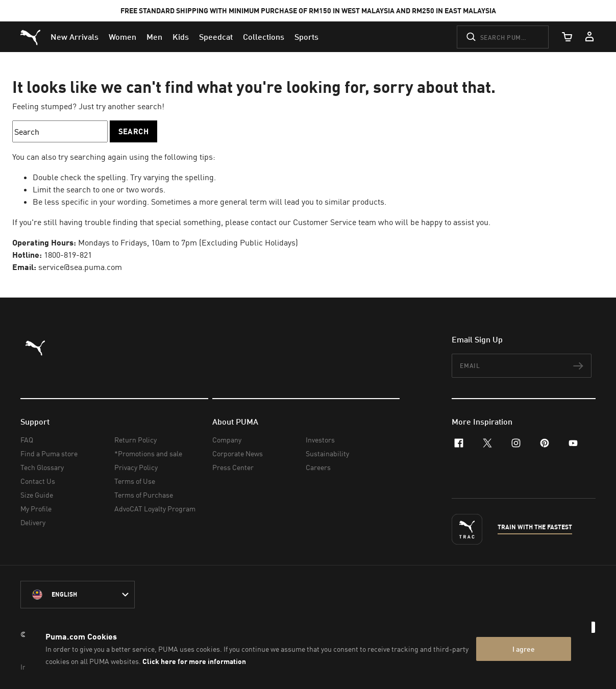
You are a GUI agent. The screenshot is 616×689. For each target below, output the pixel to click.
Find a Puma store (49, 453)
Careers (318, 467)
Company (227, 440)
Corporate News (238, 453)
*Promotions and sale (148, 453)
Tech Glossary (42, 467)
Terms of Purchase (144, 495)
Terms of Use (135, 481)
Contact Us (38, 481)
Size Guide (37, 495)
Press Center (233, 467)
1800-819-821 (68, 255)
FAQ (27, 440)
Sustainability (327, 453)
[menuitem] (75, 37)
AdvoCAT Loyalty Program (155, 509)
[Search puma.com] (503, 37)
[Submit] (471, 37)
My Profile (36, 509)
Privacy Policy (136, 467)
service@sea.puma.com (80, 267)
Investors (320, 440)
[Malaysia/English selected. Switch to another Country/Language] (78, 595)
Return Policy (135, 440)
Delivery (33, 522)
